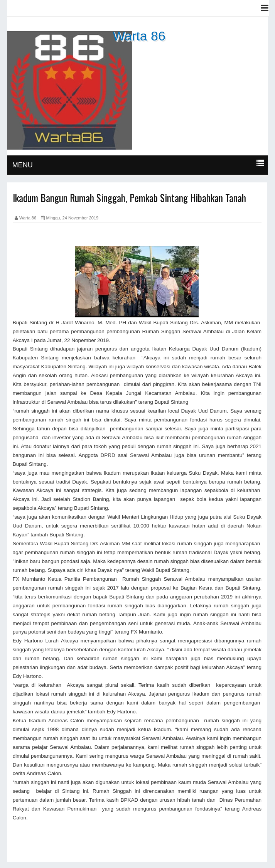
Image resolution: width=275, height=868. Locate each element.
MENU (23, 165)
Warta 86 (139, 36)
